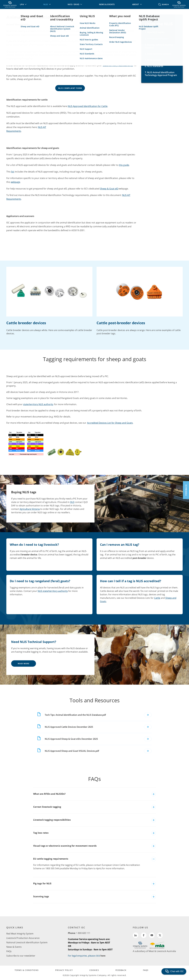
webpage (15, 182)
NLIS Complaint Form (70, 88)
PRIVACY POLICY (64, 970)
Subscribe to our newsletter (21, 956)
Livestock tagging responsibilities (52, 820)
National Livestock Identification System (27, 942)
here (103, 956)
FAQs (9, 951)
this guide (124, 165)
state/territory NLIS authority (118, 65)
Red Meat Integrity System (20, 934)
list (13, 172)
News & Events (14, 947)
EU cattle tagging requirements (51, 859)
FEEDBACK (121, 970)
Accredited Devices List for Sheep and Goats (110, 423)
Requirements (14, 131)
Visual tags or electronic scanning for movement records (65, 846)
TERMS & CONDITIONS (27, 970)
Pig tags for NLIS (42, 883)
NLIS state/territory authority (53, 591)
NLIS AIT (42, 127)
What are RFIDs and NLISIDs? (49, 794)
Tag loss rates (41, 833)
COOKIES (94, 970)
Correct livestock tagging (47, 807)
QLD (72, 502)
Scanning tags (41, 896)
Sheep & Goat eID (109, 189)
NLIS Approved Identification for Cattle (88, 106)
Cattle (157, 598)
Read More (24, 664)
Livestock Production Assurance (23, 938)
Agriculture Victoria (30, 509)
